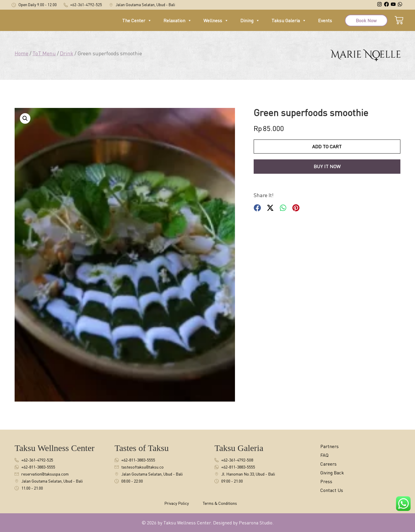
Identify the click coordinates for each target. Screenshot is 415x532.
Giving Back (334, 473)
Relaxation (178, 23)
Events (325, 23)
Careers (330, 464)
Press (327, 482)
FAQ (325, 455)
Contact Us (333, 490)
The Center (137, 23)
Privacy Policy (177, 503)
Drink (67, 53)
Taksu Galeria (289, 23)
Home (21, 53)
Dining (250, 23)
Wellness (216, 23)
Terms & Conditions (220, 503)
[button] (25, 118)
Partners (331, 447)
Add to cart (327, 147)
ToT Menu (44, 53)
